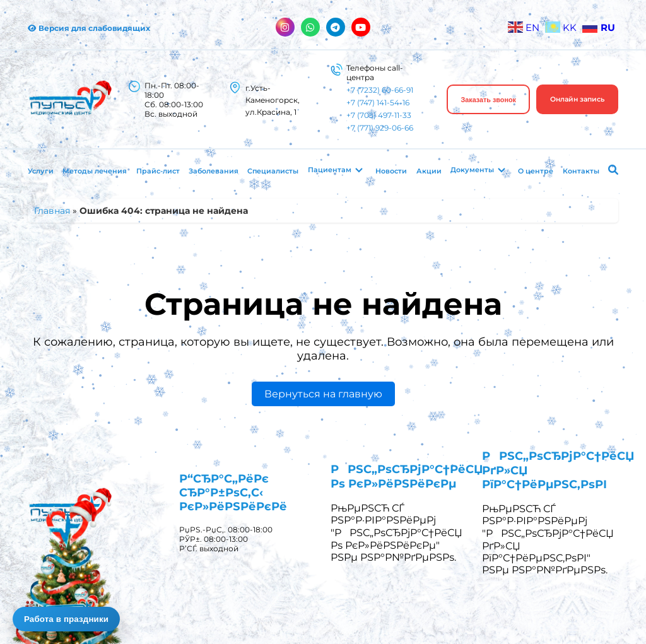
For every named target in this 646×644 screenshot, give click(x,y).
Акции (429, 171)
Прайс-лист (158, 171)
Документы (472, 170)
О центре (536, 171)
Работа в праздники (66, 619)
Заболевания (214, 171)
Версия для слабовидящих (89, 28)
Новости (391, 171)
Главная (52, 211)
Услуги (41, 171)
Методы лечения (95, 171)
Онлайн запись (577, 99)
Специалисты (273, 171)
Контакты (581, 171)
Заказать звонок (488, 100)
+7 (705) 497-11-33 (379, 115)
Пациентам (330, 170)
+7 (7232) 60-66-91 (380, 90)
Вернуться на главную (323, 394)
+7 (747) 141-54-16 (378, 102)
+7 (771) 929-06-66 (380, 128)
